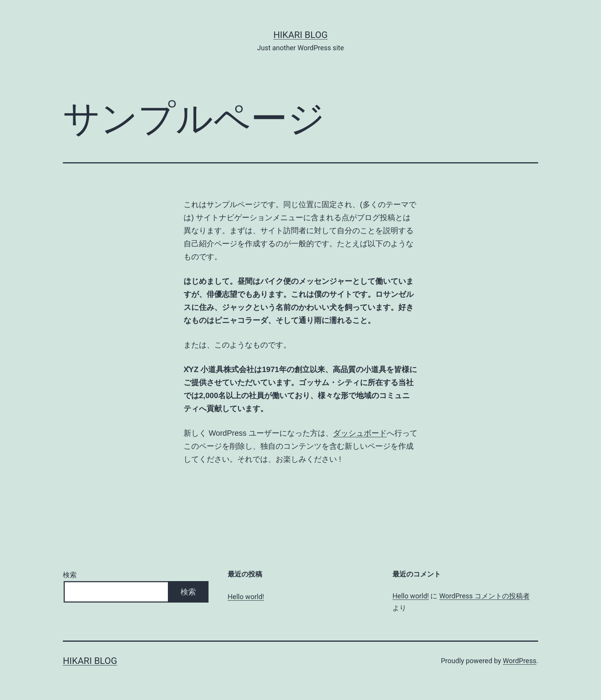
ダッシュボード (360, 433)
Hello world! (246, 597)
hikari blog (300, 35)
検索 (70, 575)
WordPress (520, 661)
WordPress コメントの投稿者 (484, 596)
